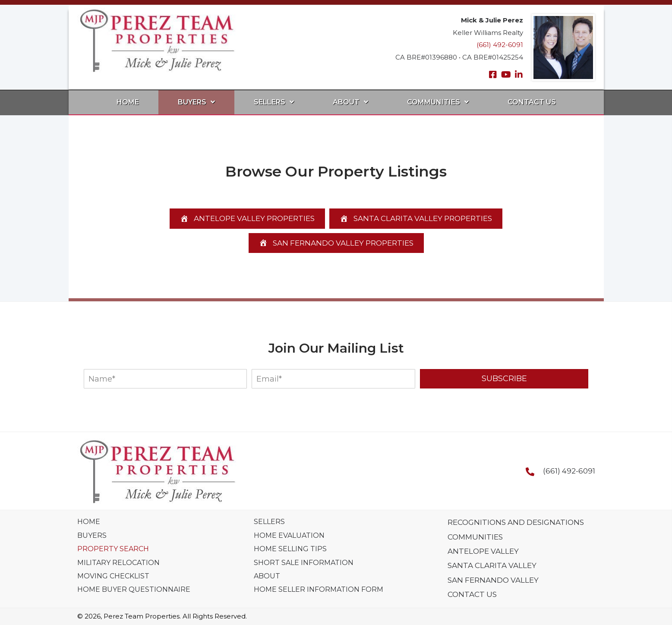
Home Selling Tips (290, 549)
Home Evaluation (289, 535)
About (267, 576)
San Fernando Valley (493, 580)
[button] (493, 75)
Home (89, 522)
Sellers (269, 522)
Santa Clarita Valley (492, 565)
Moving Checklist (113, 576)
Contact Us (472, 594)
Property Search (113, 549)
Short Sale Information (304, 563)
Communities (475, 537)
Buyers (92, 535)
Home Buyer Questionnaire (134, 589)
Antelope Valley (483, 551)
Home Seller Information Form (319, 589)
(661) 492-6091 (500, 45)
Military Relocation (118, 563)
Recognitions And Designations (516, 522)
